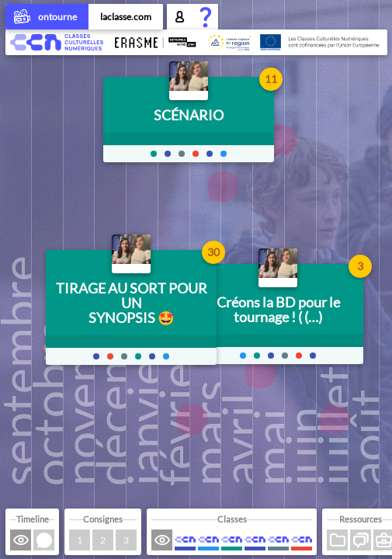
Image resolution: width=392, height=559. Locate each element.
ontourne (47, 18)
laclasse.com (126, 17)
